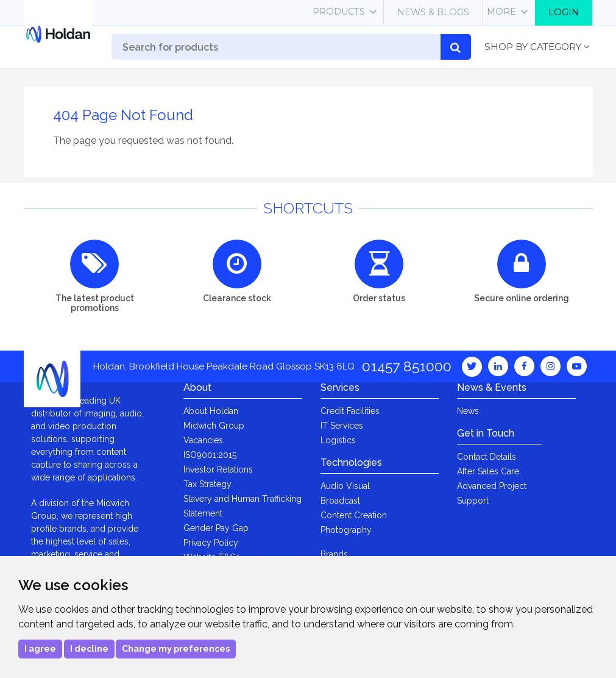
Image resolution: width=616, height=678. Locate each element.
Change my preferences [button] (176, 649)
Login (564, 12)
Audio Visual (345, 486)
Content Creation (354, 515)
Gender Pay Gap (216, 528)
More (501, 12)
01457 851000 (407, 366)
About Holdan (211, 411)
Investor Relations (218, 469)
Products (339, 12)
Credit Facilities (350, 411)
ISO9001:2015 (210, 455)
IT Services (342, 426)
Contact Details (487, 457)
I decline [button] (89, 649)
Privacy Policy (211, 543)
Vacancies (203, 440)
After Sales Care (488, 471)
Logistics (338, 440)
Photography (346, 530)
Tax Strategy (207, 484)
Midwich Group (214, 426)
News (468, 411)
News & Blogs (433, 12)
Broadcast (340, 501)
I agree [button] (40, 649)
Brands (334, 554)
